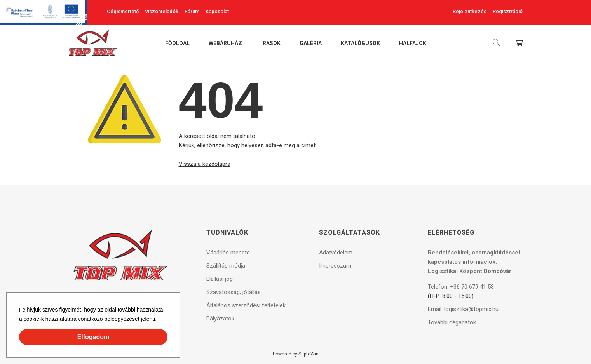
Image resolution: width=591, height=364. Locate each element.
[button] (159, 320)
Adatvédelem (336, 253)
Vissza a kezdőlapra (205, 164)
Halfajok (413, 44)
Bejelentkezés (470, 11)
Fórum (192, 11)
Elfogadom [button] (93, 337)
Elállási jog (220, 279)
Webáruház (225, 44)
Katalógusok (360, 44)
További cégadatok (452, 322)
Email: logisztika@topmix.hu (463, 309)
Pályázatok (220, 319)
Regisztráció (508, 11)
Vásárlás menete (228, 253)
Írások (271, 44)
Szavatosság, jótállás (234, 292)
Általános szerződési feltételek (246, 305)
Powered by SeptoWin (296, 354)
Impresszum (335, 266)
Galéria (311, 44)
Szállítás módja (226, 266)
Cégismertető (123, 11)
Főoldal (177, 44)
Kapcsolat (217, 11)
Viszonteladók (162, 11)
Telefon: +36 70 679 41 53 (461, 287)
